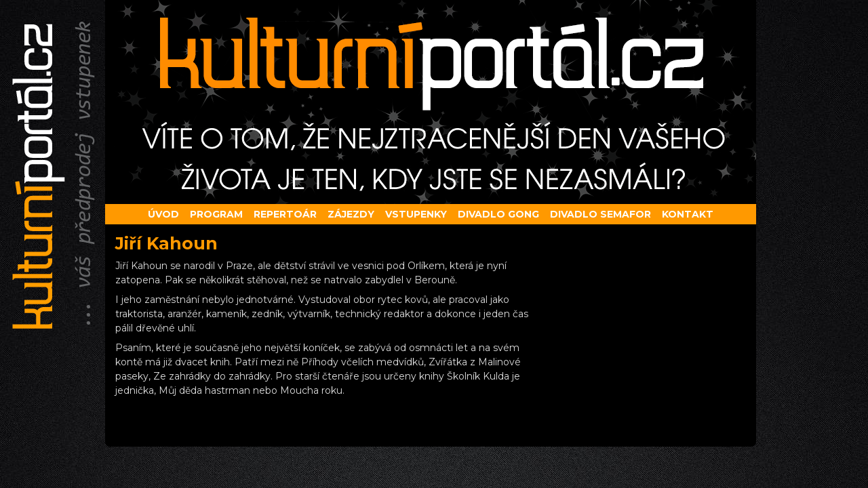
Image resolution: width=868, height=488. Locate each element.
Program (216, 214)
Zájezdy (351, 214)
